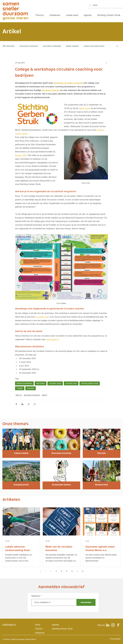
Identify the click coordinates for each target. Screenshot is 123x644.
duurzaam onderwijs (52, 46)
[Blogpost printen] (35, 404)
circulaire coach (55, 383)
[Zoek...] (105, 5)
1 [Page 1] (51, 571)
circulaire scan (71, 383)
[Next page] (77, 571)
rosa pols (31, 388)
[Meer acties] (106, 63)
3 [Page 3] (62, 571)
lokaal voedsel (72, 46)
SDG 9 (45, 395)
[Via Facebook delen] (16, 404)
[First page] (40, 571)
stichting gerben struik (90, 383)
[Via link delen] (29, 404)
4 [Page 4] (67, 571)
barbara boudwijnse (24, 383)
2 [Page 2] (56, 571)
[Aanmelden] (86, 602)
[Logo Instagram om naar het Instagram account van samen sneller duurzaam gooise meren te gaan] (113, 625)
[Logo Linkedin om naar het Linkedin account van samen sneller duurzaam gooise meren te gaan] (108, 625)
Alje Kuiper (41, 383)
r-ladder (20, 388)
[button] (117, 46)
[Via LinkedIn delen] (22, 404)
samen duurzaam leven (94, 46)
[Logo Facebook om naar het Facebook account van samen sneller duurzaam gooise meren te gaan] (118, 625)
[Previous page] (46, 571)
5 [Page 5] (72, 571)
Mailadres (36, 596)
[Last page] (83, 571)
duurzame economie (29, 46)
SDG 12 (19, 395)
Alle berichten (9, 46)
